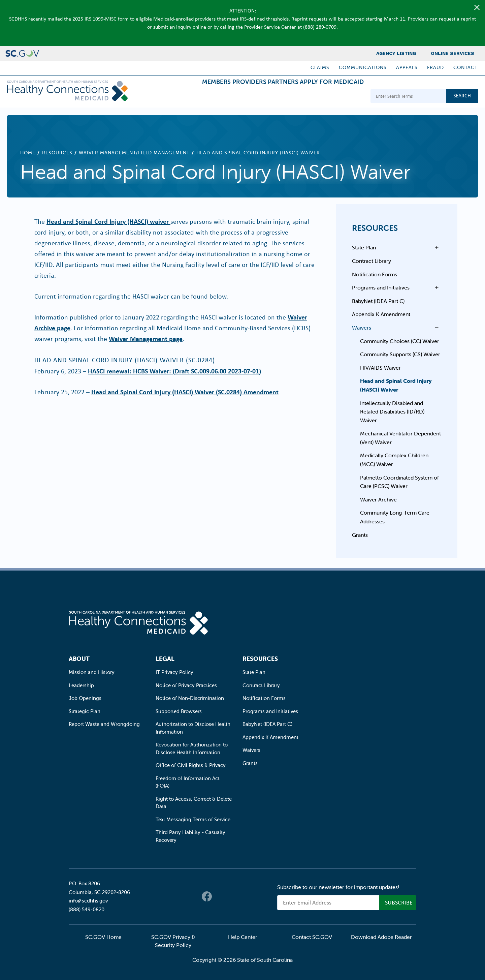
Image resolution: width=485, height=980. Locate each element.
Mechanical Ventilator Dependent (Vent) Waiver (400, 438)
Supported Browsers (179, 711)
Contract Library (371, 261)
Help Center (243, 937)
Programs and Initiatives (381, 287)
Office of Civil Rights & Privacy (191, 765)
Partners (267, 97)
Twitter (220, 896)
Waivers (362, 328)
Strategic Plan (85, 711)
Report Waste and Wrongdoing (104, 724)
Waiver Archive (378, 499)
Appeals (407, 67)
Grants (360, 535)
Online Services (452, 53)
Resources (57, 153)
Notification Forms (375, 274)
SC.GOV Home (103, 937)
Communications (363, 67)
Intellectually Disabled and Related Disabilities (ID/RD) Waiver (392, 412)
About (79, 659)
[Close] (477, 7)
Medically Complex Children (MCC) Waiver (394, 460)
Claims (320, 67)
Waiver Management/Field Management (134, 153)
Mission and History (92, 672)
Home (28, 153)
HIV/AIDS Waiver (380, 368)
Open (435, 247)
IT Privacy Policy (174, 672)
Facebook (207, 896)
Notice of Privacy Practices (186, 685)
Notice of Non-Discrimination (190, 698)
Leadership (81, 685)
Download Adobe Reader (381, 937)
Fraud (435, 67)
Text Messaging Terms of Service (193, 819)
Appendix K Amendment (381, 314)
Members (179, 97)
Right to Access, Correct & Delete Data (194, 803)
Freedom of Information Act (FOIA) (188, 782)
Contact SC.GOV (312, 937)
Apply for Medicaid (326, 97)
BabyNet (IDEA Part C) (378, 301)
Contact (465, 67)
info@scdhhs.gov (88, 901)
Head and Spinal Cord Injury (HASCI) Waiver (396, 385)
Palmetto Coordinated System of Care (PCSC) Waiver (399, 482)
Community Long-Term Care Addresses (395, 517)
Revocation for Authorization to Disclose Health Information (192, 748)
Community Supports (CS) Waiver (400, 354)
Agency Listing (396, 53)
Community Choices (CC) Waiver (400, 341)
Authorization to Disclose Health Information (193, 728)
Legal (165, 659)
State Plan (364, 247)
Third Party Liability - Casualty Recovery (190, 836)
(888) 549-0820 (87, 909)
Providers (223, 97)
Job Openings (85, 698)
